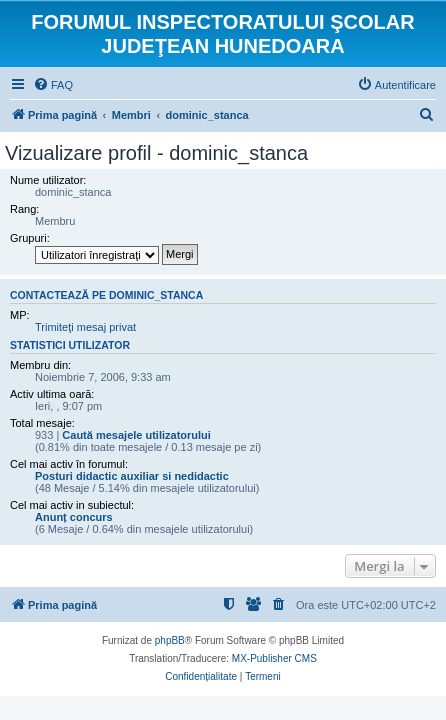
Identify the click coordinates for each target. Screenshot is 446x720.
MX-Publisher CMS (274, 658)
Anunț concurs (74, 517)
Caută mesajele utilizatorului (136, 435)
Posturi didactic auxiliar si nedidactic (132, 476)
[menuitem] (53, 85)
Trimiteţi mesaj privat (85, 327)
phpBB (170, 640)
